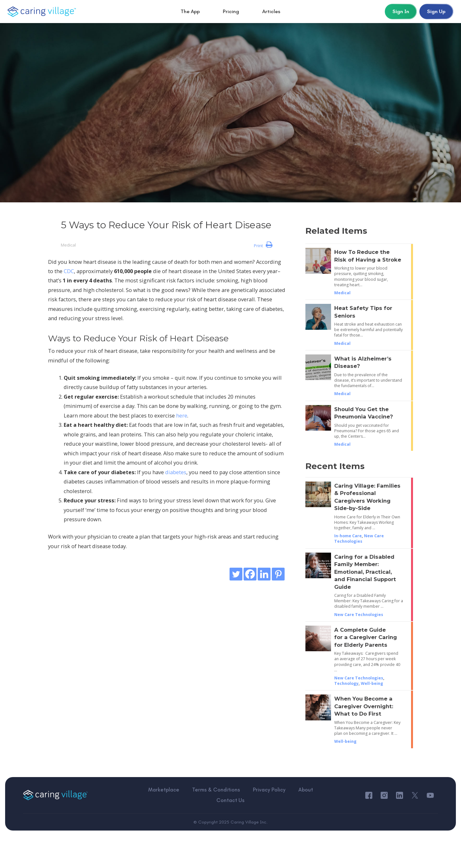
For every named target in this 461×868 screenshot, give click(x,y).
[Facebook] (250, 574)
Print (263, 245)
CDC (69, 271)
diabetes (176, 472)
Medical (68, 245)
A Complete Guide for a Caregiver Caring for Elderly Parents (366, 637)
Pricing (231, 11)
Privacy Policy (248, 795)
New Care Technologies (359, 539)
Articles (271, 11)
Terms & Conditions (196, 795)
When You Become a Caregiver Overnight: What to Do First (364, 706)
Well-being (372, 683)
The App (190, 11)
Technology (346, 683)
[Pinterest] (278, 574)
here (182, 415)
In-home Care (348, 536)
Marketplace (145, 795)
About (284, 795)
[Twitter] (236, 574)
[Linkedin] (264, 574)
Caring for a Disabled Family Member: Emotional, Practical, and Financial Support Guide (365, 572)
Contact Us (317, 795)
